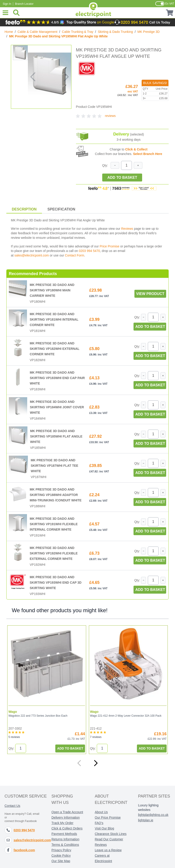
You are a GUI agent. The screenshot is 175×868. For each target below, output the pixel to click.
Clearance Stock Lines (111, 834)
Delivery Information (66, 817)
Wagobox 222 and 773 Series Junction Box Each (38, 716)
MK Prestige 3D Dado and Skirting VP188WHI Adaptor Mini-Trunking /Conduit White (56, 495)
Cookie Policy (61, 855)
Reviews (127, 229)
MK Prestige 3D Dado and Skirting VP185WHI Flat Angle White (56, 436)
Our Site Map (61, 861)
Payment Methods (64, 834)
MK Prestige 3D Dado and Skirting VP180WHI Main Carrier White (52, 290)
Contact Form (74, 255)
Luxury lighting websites (148, 807)
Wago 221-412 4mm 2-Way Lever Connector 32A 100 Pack (125, 716)
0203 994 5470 (89, 251)
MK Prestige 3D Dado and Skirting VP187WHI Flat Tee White (54, 466)
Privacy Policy (61, 850)
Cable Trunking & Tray (78, 32)
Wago (13, 711)
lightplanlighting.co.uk (153, 815)
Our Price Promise (108, 817)
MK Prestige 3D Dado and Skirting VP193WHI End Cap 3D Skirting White (56, 583)
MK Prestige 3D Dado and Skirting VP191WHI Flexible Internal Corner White (54, 524)
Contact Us (12, 805)
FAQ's (99, 823)
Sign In (7, 4)
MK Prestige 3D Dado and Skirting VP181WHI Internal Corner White (54, 319)
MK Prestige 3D (148, 32)
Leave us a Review (108, 850)
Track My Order (62, 823)
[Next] (96, 763)
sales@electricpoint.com (32, 255)
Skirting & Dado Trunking (115, 32)
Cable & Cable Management (37, 32)
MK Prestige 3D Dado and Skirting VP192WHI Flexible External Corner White (54, 553)
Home (9, 32)
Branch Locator (24, 4)
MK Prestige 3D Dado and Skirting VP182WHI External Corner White (55, 349)
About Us (101, 812)
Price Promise (109, 246)
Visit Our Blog (104, 828)
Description (24, 209)
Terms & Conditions (65, 844)
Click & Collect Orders (67, 828)
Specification (61, 209)
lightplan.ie (146, 820)
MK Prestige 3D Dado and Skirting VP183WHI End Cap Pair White (57, 378)
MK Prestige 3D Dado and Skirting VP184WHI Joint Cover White (57, 407)
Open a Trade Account (67, 812)
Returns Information (65, 839)
